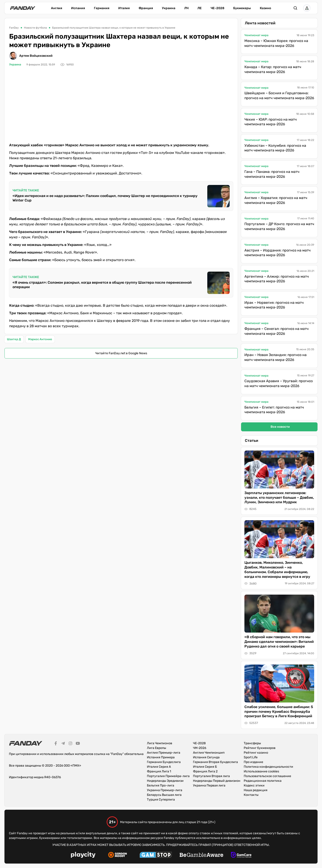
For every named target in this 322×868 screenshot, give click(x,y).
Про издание (253, 762)
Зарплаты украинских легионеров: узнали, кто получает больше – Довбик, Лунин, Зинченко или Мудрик (279, 498)
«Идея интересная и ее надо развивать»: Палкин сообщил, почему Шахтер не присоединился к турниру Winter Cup (105, 198)
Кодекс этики (254, 785)
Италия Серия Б (205, 767)
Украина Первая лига (209, 785)
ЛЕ (200, 8)
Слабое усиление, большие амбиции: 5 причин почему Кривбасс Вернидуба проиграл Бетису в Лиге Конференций (279, 712)
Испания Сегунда (206, 757)
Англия (57, 8)
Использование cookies (261, 771)
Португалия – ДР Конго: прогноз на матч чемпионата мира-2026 (279, 226)
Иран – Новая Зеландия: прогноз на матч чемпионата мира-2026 (275, 357)
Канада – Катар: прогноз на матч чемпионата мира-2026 (273, 69)
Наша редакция (256, 790)
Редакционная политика (263, 781)
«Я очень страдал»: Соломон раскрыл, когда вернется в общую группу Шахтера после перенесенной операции (102, 285)
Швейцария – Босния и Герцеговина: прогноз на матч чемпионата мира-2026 (279, 95)
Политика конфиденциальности (268, 767)
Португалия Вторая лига (211, 776)
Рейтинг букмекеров (260, 748)
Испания (78, 8)
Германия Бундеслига (164, 762)
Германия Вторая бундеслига (215, 762)
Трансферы (252, 743)
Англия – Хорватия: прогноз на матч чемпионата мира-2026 (276, 200)
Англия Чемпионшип (209, 753)
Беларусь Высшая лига (164, 795)
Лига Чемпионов (160, 743)
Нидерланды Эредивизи (165, 781)
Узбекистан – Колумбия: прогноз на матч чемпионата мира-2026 (275, 148)
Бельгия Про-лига (161, 785)
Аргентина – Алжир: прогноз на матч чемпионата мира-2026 (277, 279)
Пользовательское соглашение (267, 776)
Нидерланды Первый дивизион (217, 781)
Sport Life (251, 757)
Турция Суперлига (161, 800)
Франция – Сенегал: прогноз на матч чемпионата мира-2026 (276, 331)
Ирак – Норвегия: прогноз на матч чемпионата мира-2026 (274, 305)
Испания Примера (161, 757)
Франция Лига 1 (159, 771)
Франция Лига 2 (205, 771)
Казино (265, 8)
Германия (102, 8)
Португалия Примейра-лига (168, 776)
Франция (146, 8)
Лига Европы (157, 748)
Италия (124, 8)
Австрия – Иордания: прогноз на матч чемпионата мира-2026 (278, 253)
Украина (169, 8)
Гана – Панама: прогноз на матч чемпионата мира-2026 (272, 174)
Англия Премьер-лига (164, 753)
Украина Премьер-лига (165, 790)
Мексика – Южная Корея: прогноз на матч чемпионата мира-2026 (276, 43)
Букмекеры (242, 8)
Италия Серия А (159, 767)
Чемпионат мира (256, 35)
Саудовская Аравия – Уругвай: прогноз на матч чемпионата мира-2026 (279, 383)
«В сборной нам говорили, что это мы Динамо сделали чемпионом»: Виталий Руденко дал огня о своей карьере (279, 642)
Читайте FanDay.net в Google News (121, 353)
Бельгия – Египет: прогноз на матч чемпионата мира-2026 (274, 410)
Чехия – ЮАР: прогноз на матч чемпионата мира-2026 (271, 122)
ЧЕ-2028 (217, 8)
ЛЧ (186, 8)
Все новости (280, 427)
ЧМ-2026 (200, 748)
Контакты (251, 795)
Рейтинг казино (256, 753)
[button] (295, 8)
